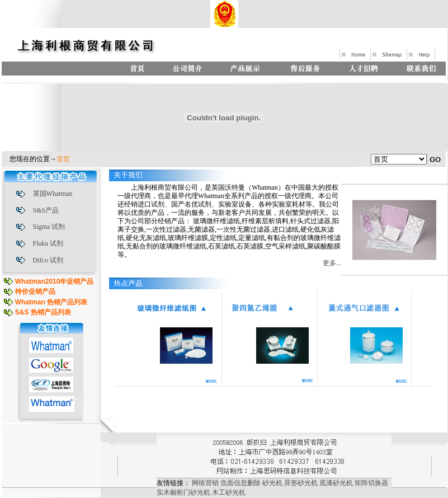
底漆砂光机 (336, 483)
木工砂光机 (229, 492)
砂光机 (272, 483)
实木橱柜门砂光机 (183, 492)
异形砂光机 (301, 483)
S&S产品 (46, 210)
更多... (332, 263)
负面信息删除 (240, 483)
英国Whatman (53, 194)
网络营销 (205, 483)
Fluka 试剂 (48, 243)
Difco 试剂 (48, 260)
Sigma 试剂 (49, 227)
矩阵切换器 (371, 483)
